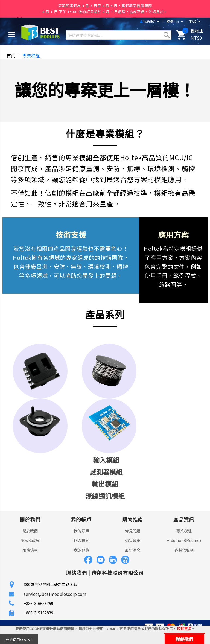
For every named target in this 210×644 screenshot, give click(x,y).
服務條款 (30, 550)
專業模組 (184, 531)
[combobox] (119, 35)
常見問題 (133, 531)
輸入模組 (106, 460)
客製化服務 (184, 550)
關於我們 (30, 531)
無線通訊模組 (105, 496)
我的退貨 (81, 550)
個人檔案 (81, 540)
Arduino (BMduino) (184, 540)
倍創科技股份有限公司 (118, 573)
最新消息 (133, 550)
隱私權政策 (30, 540)
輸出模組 (105, 484)
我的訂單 (81, 531)
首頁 (11, 56)
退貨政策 (133, 540)
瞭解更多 (184, 629)
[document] (105, 635)
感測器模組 (106, 472)
